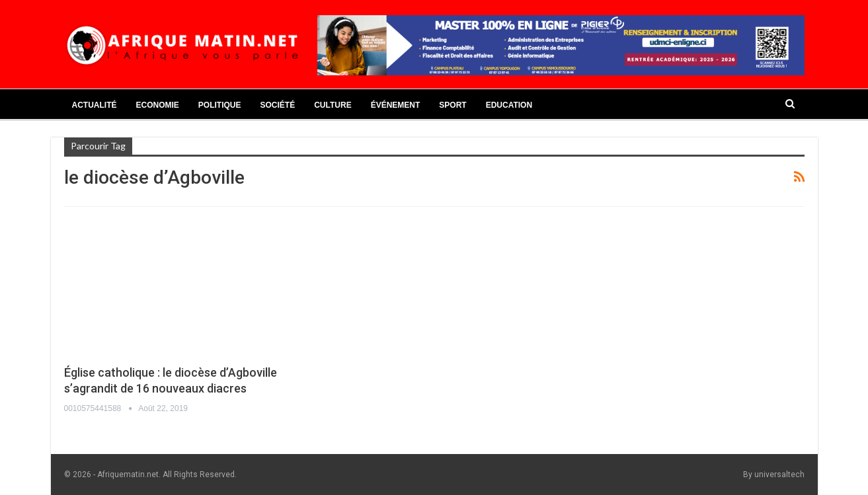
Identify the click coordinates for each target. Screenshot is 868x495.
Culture (333, 105)
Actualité (95, 105)
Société (278, 105)
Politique (220, 105)
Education (509, 105)
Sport (453, 105)
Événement (396, 105)
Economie (158, 105)
